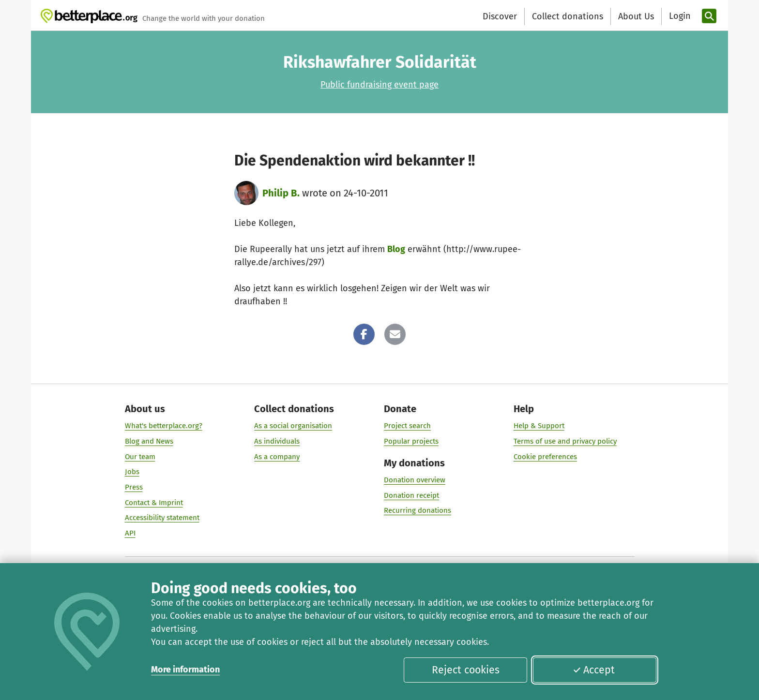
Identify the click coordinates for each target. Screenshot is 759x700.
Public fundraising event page (379, 85)
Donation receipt (411, 495)
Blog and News (149, 441)
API (130, 533)
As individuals (277, 441)
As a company (277, 457)
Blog (396, 249)
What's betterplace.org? (164, 426)
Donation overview (415, 480)
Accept (594, 670)
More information (185, 670)
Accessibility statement (162, 518)
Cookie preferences (545, 457)
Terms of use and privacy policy (565, 441)
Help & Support (539, 426)
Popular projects (411, 441)
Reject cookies (466, 670)
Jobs (132, 472)
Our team (140, 457)
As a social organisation (293, 426)
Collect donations (568, 16)
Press (134, 487)
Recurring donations (417, 510)
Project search (407, 426)
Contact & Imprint (154, 503)
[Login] (679, 16)
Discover (500, 16)
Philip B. (281, 193)
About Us (636, 16)
